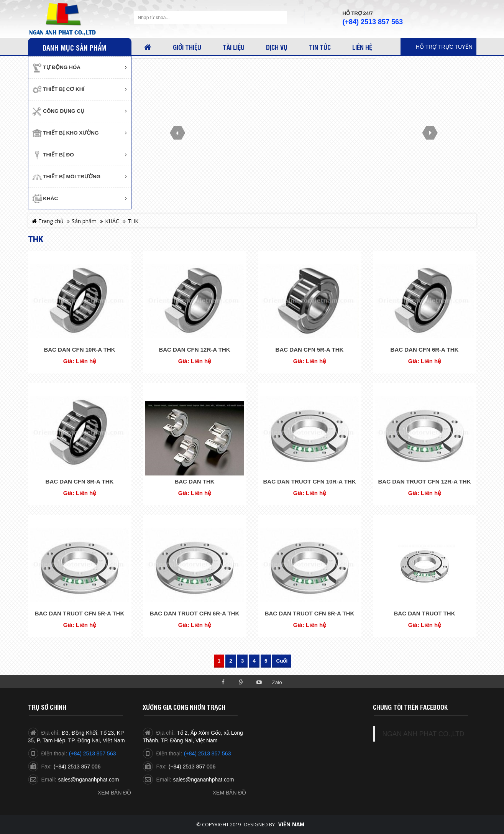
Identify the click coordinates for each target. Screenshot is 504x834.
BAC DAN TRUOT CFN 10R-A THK (310, 481)
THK (133, 221)
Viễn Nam (291, 824)
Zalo (277, 682)
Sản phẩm (84, 221)
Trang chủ (48, 221)
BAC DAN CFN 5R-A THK (310, 350)
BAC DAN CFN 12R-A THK (194, 350)
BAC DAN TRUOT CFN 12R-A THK (425, 481)
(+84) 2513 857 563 (373, 22)
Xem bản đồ (115, 793)
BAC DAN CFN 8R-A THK (80, 481)
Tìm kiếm (296, 17)
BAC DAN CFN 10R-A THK (79, 350)
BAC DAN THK (194, 481)
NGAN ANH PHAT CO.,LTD (424, 734)
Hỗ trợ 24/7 (358, 13)
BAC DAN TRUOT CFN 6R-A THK (195, 613)
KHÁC (112, 221)
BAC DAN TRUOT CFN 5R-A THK (80, 613)
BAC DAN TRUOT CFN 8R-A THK (310, 613)
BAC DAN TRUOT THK (425, 613)
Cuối (282, 661)
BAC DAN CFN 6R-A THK (425, 350)
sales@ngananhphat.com (88, 780)
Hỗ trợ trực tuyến (444, 47)
